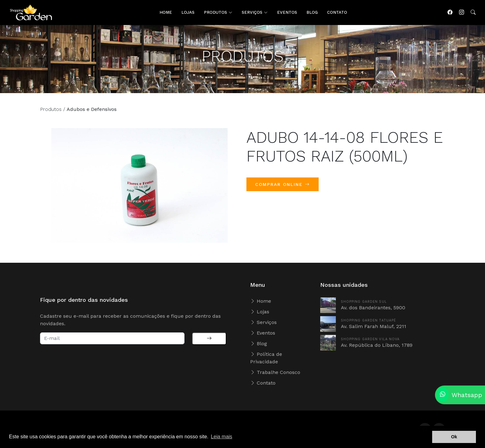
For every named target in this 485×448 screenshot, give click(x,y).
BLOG (312, 12)
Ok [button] (454, 437)
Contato (263, 383)
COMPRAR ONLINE (283, 188)
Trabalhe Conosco (275, 372)
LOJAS (188, 12)
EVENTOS (287, 12)
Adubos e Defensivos (92, 113)
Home (261, 301)
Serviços (263, 322)
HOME (166, 12)
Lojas (260, 312)
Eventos (263, 333)
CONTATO (337, 12)
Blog (259, 343)
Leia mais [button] (221, 437)
